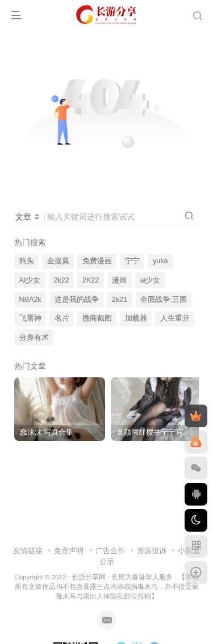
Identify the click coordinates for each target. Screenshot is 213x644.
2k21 (120, 300)
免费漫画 (97, 261)
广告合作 (110, 551)
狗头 (27, 261)
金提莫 (58, 261)
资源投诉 (152, 551)
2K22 (91, 280)
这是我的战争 (77, 300)
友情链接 (28, 551)
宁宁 (132, 261)
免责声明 (69, 551)
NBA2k (30, 300)
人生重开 (175, 318)
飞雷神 (30, 318)
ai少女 (151, 280)
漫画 (119, 280)
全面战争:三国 (164, 300)
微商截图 (97, 318)
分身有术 (34, 338)
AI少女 (30, 280)
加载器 (136, 318)
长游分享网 (89, 577)
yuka (160, 261)
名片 (62, 318)
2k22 (62, 280)
